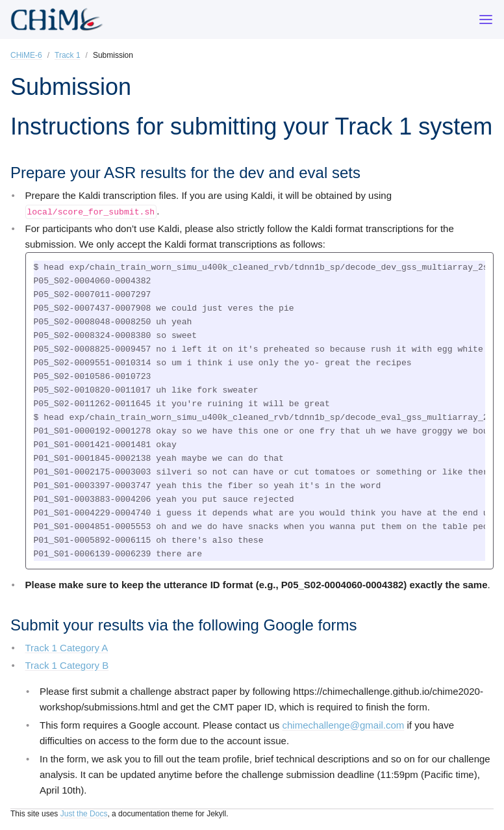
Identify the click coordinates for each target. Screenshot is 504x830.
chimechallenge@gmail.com (344, 725)
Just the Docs (84, 814)
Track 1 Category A (67, 648)
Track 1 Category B (67, 665)
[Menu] (486, 19)
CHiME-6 (26, 55)
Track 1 (68, 55)
